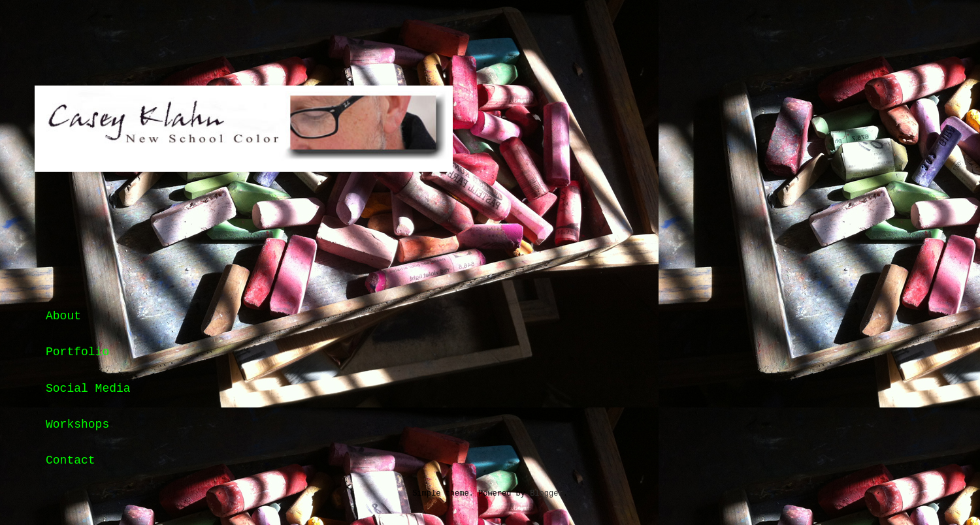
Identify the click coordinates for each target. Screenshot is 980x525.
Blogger (546, 494)
